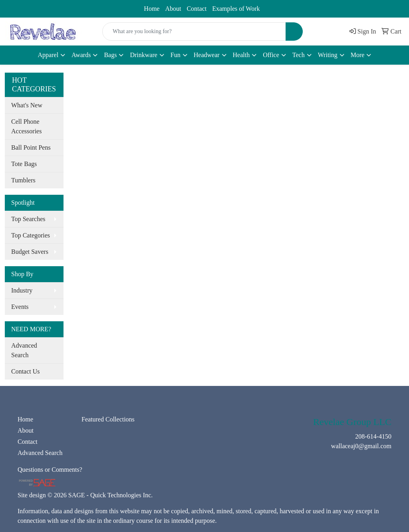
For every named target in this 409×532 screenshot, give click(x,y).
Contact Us (26, 371)
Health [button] (241, 55)
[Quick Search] (194, 32)
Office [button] (271, 55)
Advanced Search (24, 350)
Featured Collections (108, 419)
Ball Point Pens (31, 147)
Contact (197, 9)
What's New (27, 105)
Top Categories (31, 235)
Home (152, 9)
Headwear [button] (207, 55)
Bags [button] (110, 55)
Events (20, 307)
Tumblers (23, 180)
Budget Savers (30, 252)
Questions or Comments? (50, 470)
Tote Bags (24, 164)
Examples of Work (236, 9)
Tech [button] (299, 55)
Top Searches (28, 219)
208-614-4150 (28, 7)
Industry (22, 290)
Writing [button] (328, 55)
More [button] (358, 55)
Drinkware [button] (143, 55)
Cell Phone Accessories (26, 126)
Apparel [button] (48, 55)
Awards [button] (81, 55)
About (173, 9)
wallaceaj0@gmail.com (89, 7)
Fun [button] (176, 55)
